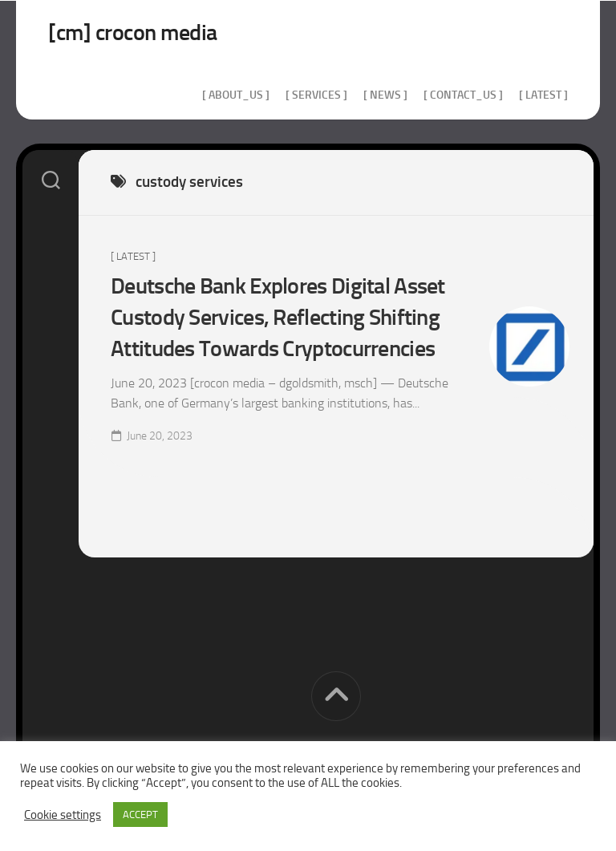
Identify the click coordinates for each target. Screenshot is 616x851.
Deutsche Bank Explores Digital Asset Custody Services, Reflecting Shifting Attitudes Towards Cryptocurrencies (278, 317)
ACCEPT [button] (140, 815)
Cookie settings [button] (63, 815)
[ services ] (316, 95)
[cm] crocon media (133, 32)
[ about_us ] (236, 95)
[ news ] (385, 95)
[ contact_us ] (463, 95)
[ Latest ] (543, 95)
